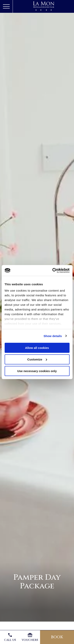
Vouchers (30, 637)
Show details (53, 336)
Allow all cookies (37, 348)
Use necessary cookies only (37, 371)
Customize (37, 359)
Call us (10, 637)
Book (57, 637)
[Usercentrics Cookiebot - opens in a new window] (53, 270)
